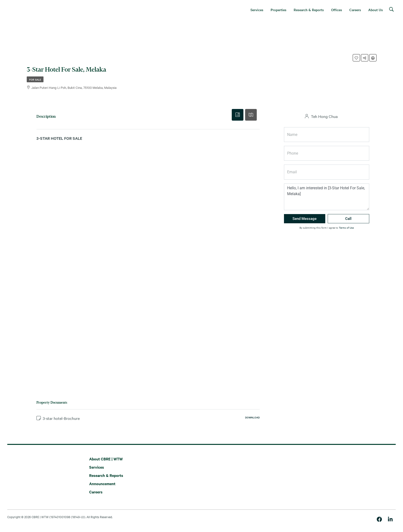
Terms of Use (346, 228)
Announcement (102, 483)
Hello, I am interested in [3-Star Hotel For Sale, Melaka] (327, 197)
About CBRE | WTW (106, 459)
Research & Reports (106, 475)
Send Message (304, 219)
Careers (96, 492)
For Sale (35, 79)
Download (252, 417)
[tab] (238, 115)
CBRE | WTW (40, 517)
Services (97, 467)
